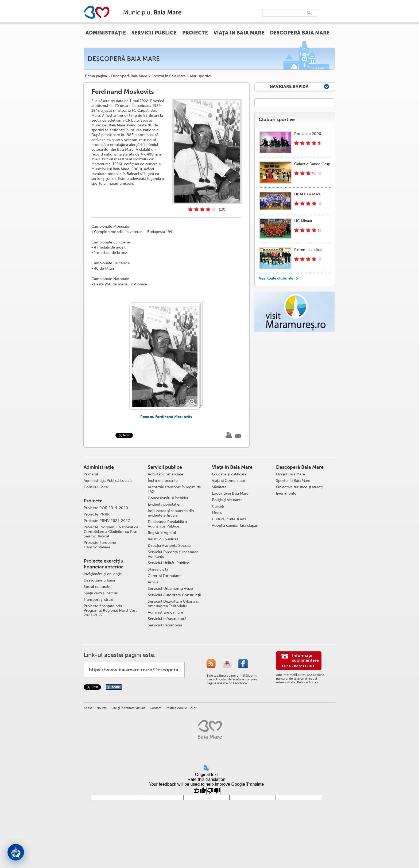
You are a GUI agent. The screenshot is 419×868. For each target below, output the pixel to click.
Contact (156, 708)
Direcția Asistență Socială (169, 546)
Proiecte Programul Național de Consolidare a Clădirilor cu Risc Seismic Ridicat (111, 532)
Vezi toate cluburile (276, 278)
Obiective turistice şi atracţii (300, 487)
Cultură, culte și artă (229, 519)
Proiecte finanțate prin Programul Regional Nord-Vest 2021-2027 (110, 611)
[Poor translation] (214, 791)
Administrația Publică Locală (108, 481)
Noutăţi (102, 708)
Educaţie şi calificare (229, 474)
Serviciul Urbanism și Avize (170, 589)
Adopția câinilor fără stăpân (235, 526)
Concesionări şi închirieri (168, 498)
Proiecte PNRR (97, 514)
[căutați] (284, 16)
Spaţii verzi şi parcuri (101, 593)
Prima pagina (96, 76)
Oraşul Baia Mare (290, 474)
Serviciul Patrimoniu (165, 625)
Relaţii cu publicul (163, 539)
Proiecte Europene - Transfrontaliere (101, 545)
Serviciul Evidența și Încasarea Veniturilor (173, 554)
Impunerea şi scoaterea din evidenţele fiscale (171, 513)
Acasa (88, 708)
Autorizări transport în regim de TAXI (174, 489)
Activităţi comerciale (165, 474)
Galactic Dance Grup (312, 164)
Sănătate (219, 487)
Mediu (217, 513)
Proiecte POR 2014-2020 (106, 508)
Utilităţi (218, 506)
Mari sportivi (200, 76)
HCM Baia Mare (307, 194)
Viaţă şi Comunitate (228, 481)
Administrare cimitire (165, 612)
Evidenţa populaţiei (164, 504)
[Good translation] (200, 791)
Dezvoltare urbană (99, 580)
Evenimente (286, 493)
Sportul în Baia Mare (169, 76)
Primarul (91, 474)
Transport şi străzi (98, 600)
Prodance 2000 (308, 134)
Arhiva (153, 582)
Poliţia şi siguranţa (227, 500)
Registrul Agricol (162, 533)
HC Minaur (303, 221)
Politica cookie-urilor (181, 708)
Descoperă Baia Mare (129, 76)
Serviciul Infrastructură (167, 619)
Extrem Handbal (308, 250)
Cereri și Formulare (164, 576)
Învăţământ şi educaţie (103, 574)
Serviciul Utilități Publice (168, 563)
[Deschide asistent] (16, 852)
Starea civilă (158, 569)
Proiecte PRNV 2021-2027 (107, 521)
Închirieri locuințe (163, 481)
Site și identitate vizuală (128, 708)
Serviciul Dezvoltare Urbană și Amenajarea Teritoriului (173, 604)
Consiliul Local (96, 487)
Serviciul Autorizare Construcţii (174, 595)
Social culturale (97, 587)
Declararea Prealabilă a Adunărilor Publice (167, 524)
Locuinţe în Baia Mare (230, 493)
